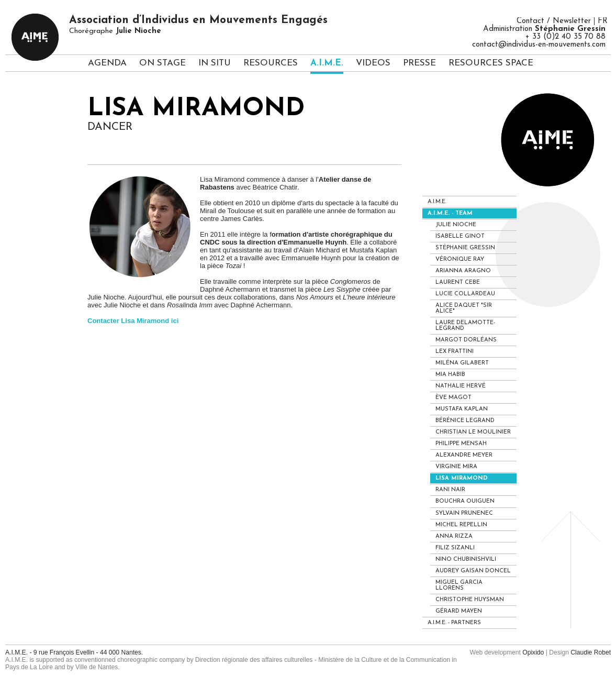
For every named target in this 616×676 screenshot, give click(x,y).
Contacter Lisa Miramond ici (133, 321)
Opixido (533, 652)
